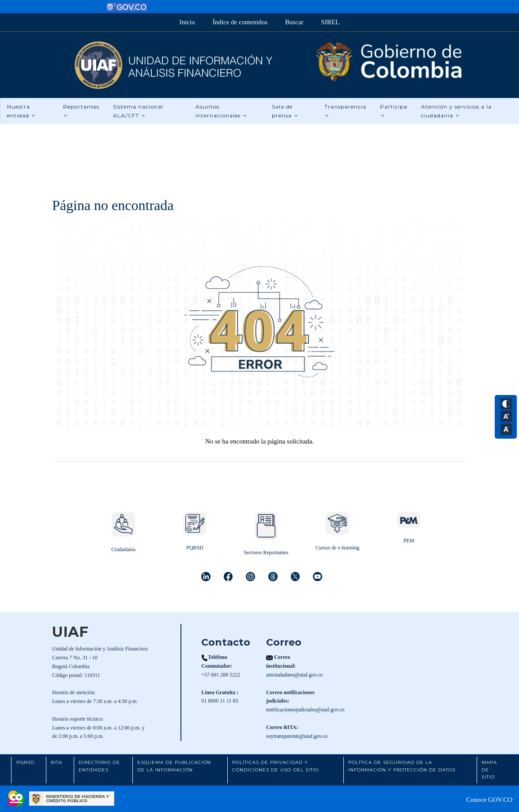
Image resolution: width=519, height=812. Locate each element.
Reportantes (81, 111)
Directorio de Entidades (99, 766)
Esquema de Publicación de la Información (174, 766)
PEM (409, 541)
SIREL (331, 22)
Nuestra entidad (21, 111)
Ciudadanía (123, 549)
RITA (56, 762)
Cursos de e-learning (337, 548)
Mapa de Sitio (489, 770)
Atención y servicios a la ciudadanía (456, 111)
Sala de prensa (285, 111)
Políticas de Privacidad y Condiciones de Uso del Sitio (275, 766)
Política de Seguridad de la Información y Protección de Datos (402, 766)
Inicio (187, 22)
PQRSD (195, 548)
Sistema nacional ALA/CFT (138, 111)
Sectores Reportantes (266, 553)
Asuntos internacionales (221, 111)
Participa (394, 111)
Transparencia (345, 111)
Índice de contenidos (240, 22)
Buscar (294, 22)
